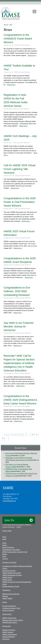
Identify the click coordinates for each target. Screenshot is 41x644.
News (11, 25)
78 (3, 438)
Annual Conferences (9, 606)
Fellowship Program (9, 571)
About (4, 539)
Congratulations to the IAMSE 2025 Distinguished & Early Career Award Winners (20, 400)
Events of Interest (8, 610)
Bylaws (5, 554)
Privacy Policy (7, 531)
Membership (6, 626)
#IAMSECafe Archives (10, 622)
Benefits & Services (9, 630)
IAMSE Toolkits (7, 598)
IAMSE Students (8, 632)
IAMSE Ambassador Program (12, 575)
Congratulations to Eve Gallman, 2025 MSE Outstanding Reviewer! (17, 291)
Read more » (32, 55)
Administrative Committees (11, 550)
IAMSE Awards (7, 577)
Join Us (19, 520)
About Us (6, 25)
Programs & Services (9, 562)
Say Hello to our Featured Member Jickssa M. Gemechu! (18, 327)
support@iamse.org (9, 501)
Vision (4, 543)
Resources (6, 639)
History (5, 545)
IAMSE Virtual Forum (9, 618)
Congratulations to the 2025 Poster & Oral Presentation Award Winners (20, 202)
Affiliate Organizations (10, 634)
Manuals (5, 596)
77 (37, 435)
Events (5, 602)
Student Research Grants (11, 586)
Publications (6, 590)
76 (33, 435)
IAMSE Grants (7, 580)
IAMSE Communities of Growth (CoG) (15, 552)
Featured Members (9, 637)
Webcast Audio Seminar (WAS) (13, 620)
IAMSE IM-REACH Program (12, 573)
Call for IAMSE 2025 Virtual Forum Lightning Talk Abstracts (19, 169)
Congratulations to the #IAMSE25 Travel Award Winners (18, 38)
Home (4, 537)
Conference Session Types (11, 608)
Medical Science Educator (11, 594)
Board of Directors (8, 547)
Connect (5, 559)
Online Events (7, 614)
